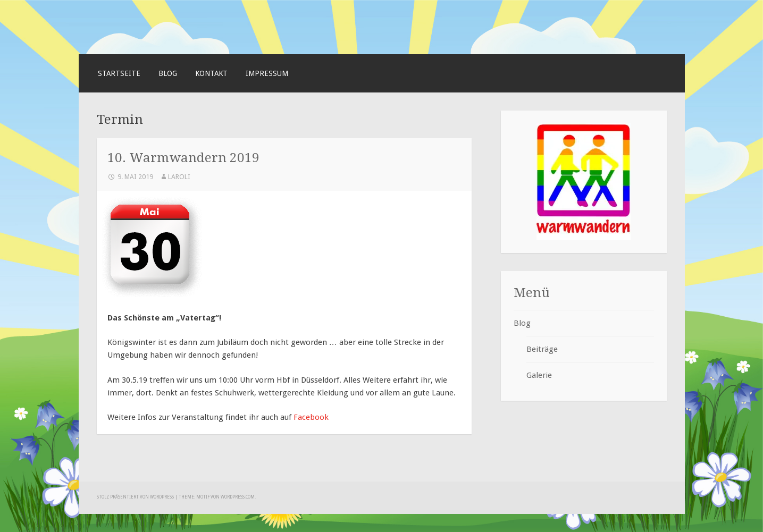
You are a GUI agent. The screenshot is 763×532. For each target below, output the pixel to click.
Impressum (267, 73)
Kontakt (211, 73)
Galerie (539, 375)
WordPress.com (238, 497)
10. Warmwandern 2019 (183, 158)
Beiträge (542, 349)
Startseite (119, 73)
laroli (179, 177)
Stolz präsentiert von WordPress (135, 497)
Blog (168, 73)
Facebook (311, 417)
